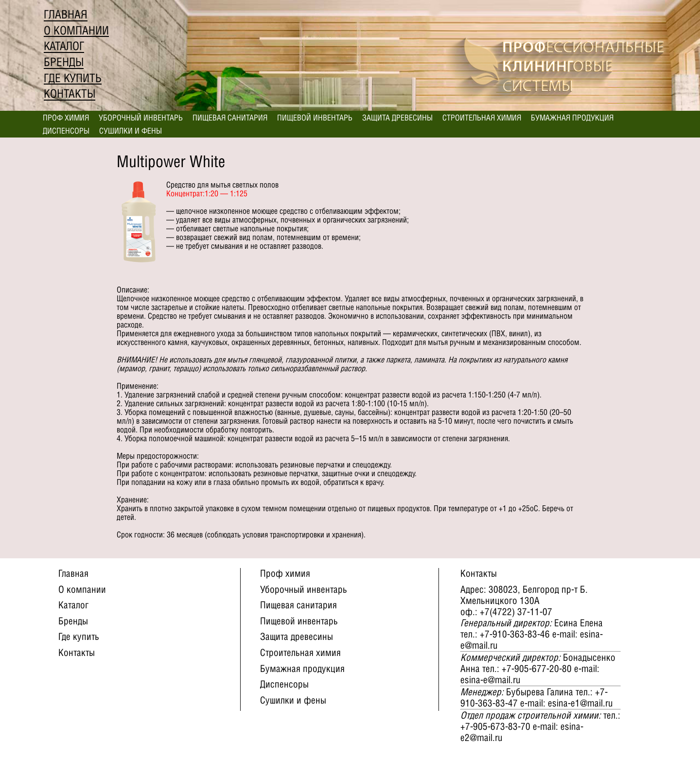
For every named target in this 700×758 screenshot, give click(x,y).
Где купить (73, 78)
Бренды (64, 62)
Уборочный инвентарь (141, 118)
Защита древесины (397, 118)
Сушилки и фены (131, 131)
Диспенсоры (66, 131)
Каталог (64, 46)
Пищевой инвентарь (315, 118)
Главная (66, 14)
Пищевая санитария (230, 118)
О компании (76, 30)
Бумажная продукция (572, 118)
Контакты (70, 94)
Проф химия (66, 118)
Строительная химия (482, 118)
